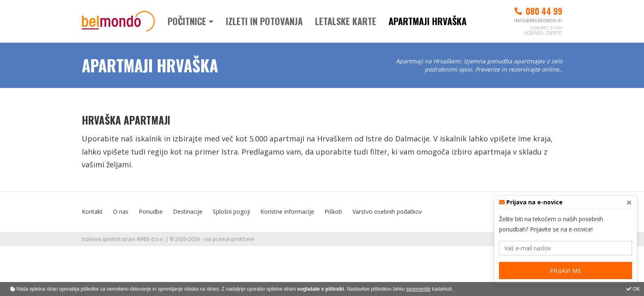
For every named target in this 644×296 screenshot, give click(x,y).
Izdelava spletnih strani (108, 239)
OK (633, 289)
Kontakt (92, 212)
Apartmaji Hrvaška (428, 21)
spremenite (418, 289)
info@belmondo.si (538, 20)
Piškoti (333, 212)
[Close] (629, 202)
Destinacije (188, 212)
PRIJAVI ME (566, 271)
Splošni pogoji (231, 212)
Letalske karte (346, 21)
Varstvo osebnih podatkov (387, 212)
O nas (121, 212)
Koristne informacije (287, 212)
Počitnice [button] (187, 21)
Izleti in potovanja (264, 21)
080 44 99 (538, 11)
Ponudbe (151, 212)
